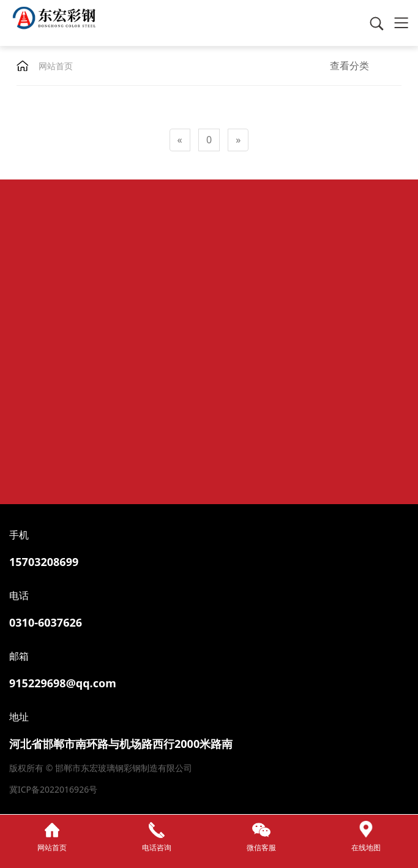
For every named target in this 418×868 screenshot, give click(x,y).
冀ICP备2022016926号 (53, 789)
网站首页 (56, 66)
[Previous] (180, 140)
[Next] (238, 140)
